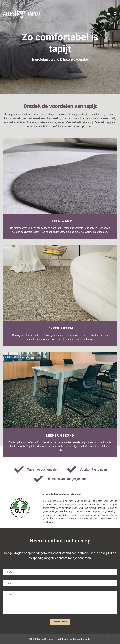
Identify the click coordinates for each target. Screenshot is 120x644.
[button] (108, 14)
